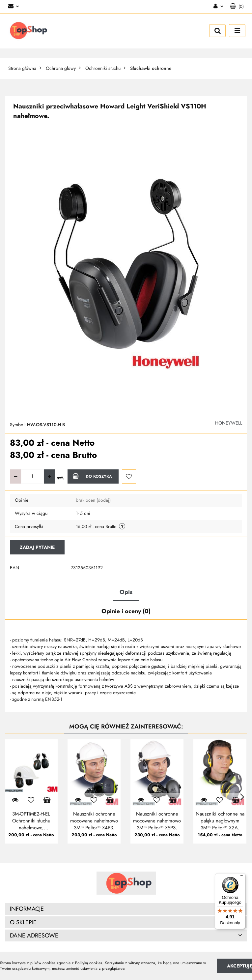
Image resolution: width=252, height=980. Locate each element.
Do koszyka (92, 476)
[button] (237, 7)
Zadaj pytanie (37, 547)
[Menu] (241, 877)
